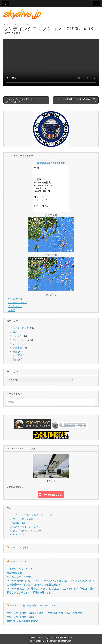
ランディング (25, 24)
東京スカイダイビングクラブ (25, 527)
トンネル (17, 336)
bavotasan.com (65, 641)
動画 (15, 352)
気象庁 (12, 310)
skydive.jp (49, 638)
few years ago (15, 573)
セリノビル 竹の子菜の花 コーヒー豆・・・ (35, 515)
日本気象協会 (15, 306)
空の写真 (17, 355)
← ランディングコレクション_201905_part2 (20, 100)
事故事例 (17, 348)
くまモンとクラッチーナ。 (21, 569)
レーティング (20, 344)
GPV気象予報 (15, 299)
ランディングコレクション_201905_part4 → (76, 100)
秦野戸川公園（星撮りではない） (24, 621)
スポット (17, 332)
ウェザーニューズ (18, 302)
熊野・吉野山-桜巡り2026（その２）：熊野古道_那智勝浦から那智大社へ (46, 613)
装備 (15, 359)
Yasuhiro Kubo (18, 523)
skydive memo (18, 535)
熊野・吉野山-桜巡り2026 (20, 617)
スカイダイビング (11, 24)
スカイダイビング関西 (22, 519)
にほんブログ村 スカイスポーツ (27, 531)
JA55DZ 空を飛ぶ (19, 547)
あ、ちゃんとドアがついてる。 (23, 577)
